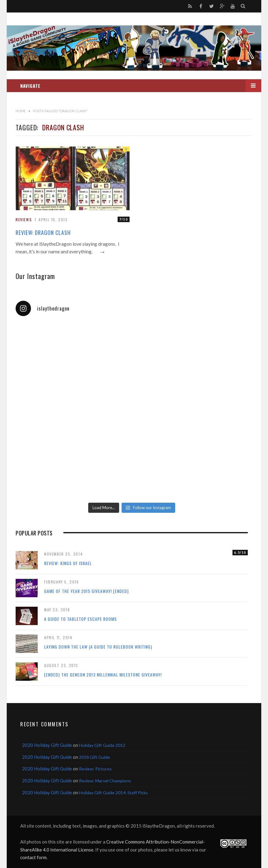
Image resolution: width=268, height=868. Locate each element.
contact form (33, 857)
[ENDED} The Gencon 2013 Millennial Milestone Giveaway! (103, 674)
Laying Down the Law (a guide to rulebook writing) (98, 647)
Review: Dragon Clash (43, 233)
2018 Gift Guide (94, 757)
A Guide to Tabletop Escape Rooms (80, 619)
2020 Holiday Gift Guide (47, 745)
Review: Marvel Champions (105, 781)
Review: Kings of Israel (68, 563)
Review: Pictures (95, 769)
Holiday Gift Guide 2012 (102, 745)
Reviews (24, 220)
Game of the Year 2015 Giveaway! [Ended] (86, 591)
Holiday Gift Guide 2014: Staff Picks (113, 793)
